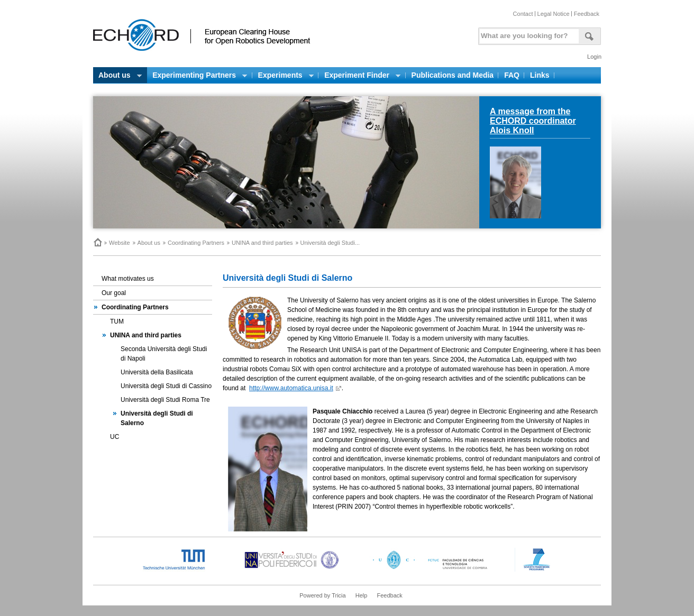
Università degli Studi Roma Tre (165, 400)
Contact (523, 14)
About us (149, 243)
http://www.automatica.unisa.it (291, 388)
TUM (117, 321)
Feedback (587, 14)
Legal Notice (554, 14)
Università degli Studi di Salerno (157, 418)
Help (362, 595)
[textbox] (527, 34)
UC (115, 437)
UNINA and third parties (262, 243)
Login (594, 57)
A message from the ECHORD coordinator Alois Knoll (533, 121)
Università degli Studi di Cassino (166, 386)
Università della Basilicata (157, 372)
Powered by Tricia (322, 595)
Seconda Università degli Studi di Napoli (164, 354)
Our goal (114, 293)
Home (97, 242)
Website (120, 243)
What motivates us (128, 279)
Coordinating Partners (196, 243)
